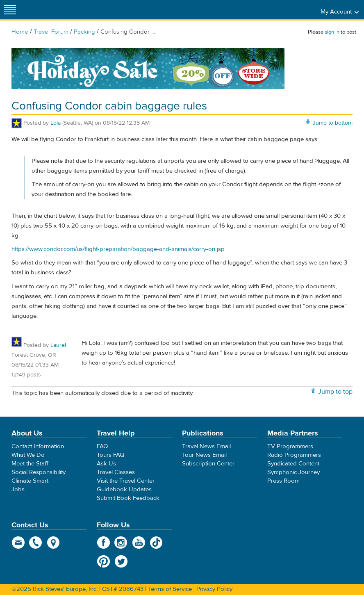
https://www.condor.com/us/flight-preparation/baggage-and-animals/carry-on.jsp (118, 249)
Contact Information (38, 446)
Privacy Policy (214, 589)
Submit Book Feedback (128, 498)
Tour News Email (204, 455)
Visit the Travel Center (126, 481)
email (18, 543)
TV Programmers (290, 446)
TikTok (156, 543)
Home (20, 32)
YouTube (139, 543)
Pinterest (104, 561)
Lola (56, 123)
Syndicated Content (293, 464)
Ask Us (106, 464)
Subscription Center (208, 464)
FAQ (102, 446)
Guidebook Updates (124, 489)
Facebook (104, 543)
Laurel (58, 345)
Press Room (283, 481)
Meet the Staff (30, 464)
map (53, 543)
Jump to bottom (333, 123)
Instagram (121, 543)
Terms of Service (170, 589)
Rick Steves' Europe (182, 10)
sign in (332, 32)
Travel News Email (206, 446)
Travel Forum (51, 32)
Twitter (121, 561)
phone (36, 543)
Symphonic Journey (293, 472)
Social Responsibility (39, 472)
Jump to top (335, 392)
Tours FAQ (110, 455)
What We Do (28, 455)
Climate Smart (30, 481)
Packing (84, 32)
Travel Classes (116, 472)
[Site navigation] (10, 10)
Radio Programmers (294, 455)
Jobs (18, 489)
